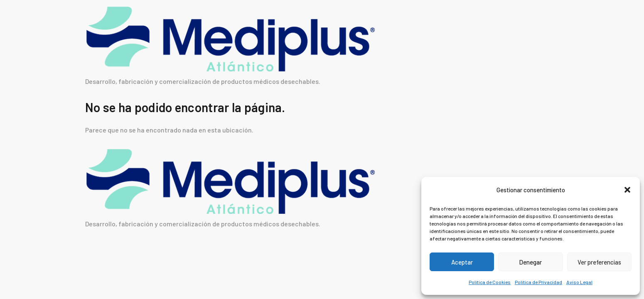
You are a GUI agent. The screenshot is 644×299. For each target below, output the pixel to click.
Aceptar (462, 262)
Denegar (530, 262)
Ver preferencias (599, 262)
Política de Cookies (490, 282)
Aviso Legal (579, 282)
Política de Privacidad (538, 282)
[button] (627, 190)
